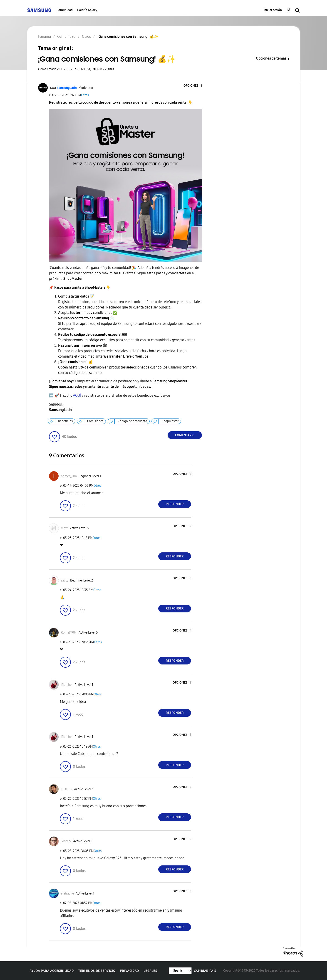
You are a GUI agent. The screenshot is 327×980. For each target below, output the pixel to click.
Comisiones (95, 421)
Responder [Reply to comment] (175, 504)
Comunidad (65, 10)
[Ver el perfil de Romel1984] (69, 633)
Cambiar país (205, 971)
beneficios (65, 421)
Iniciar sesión (273, 10)
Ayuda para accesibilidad (52, 971)
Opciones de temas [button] (271, 58)
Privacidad (130, 971)
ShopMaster (170, 421)
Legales (150, 971)
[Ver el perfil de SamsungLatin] (67, 88)
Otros (85, 95)
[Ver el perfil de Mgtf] (64, 528)
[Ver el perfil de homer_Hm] (69, 476)
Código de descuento (133, 421)
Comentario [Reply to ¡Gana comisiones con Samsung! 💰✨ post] (185, 435)
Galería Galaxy (87, 10)
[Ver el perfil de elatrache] (67, 894)
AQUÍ (77, 395)
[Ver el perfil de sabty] (65, 580)
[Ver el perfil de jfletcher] (67, 685)
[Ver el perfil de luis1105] (67, 789)
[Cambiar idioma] (180, 971)
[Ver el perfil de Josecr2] (66, 841)
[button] (194, 86)
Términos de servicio (97, 971)
